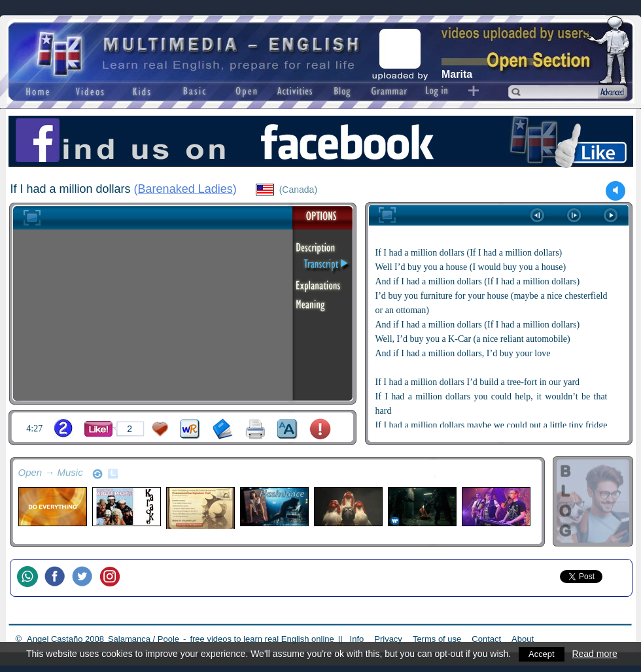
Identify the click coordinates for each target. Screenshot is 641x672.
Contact (486, 639)
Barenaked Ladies (185, 189)
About (523, 639)
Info (357, 639)
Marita (457, 74)
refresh (97, 474)
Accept (543, 654)
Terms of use (437, 639)
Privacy (388, 639)
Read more (597, 654)
